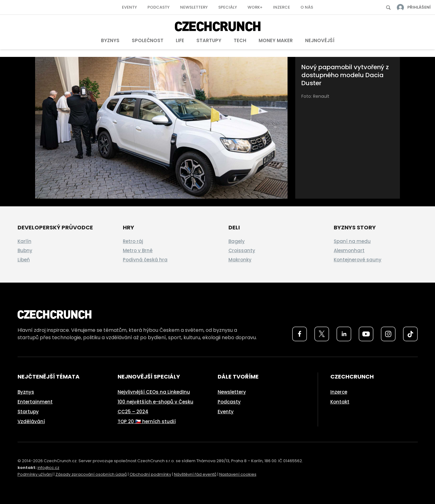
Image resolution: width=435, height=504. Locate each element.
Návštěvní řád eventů (195, 474)
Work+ (255, 7)
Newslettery (194, 7)
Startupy (209, 40)
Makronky (240, 260)
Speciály (228, 7)
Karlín (24, 241)
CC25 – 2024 (133, 412)
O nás (307, 7)
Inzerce (282, 7)
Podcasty (159, 7)
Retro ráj (133, 241)
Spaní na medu (352, 241)
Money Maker (276, 40)
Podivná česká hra (145, 260)
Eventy (129, 7)
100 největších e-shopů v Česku (155, 402)
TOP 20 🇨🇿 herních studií (147, 421)
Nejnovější (320, 40)
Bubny (25, 250)
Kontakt (340, 402)
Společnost (148, 40)
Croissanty (242, 250)
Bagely (237, 241)
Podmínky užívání (35, 474)
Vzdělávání (31, 421)
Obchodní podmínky (150, 474)
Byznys (110, 40)
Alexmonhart (349, 250)
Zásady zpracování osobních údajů (91, 474)
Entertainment (35, 402)
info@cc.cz (48, 468)
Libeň (24, 260)
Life (180, 40)
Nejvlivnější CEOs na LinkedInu (154, 392)
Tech (240, 40)
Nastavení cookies (238, 474)
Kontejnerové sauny (358, 260)
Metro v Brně (138, 250)
